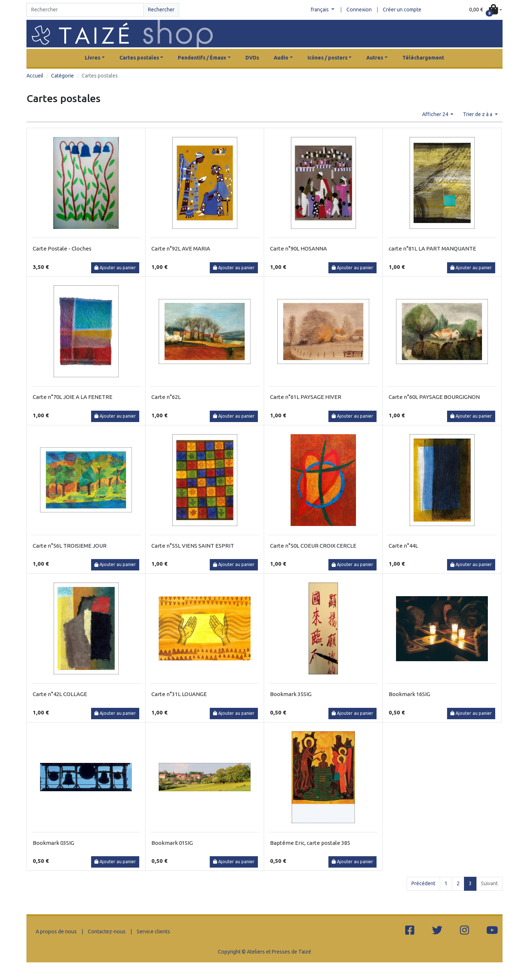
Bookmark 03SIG (53, 843)
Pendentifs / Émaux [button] (202, 58)
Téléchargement (423, 58)
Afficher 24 (436, 114)
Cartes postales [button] (139, 58)
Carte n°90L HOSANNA (298, 248)
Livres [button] (93, 58)
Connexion (359, 10)
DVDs (252, 58)
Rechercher (161, 10)
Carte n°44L (403, 546)
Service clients (153, 932)
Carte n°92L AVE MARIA (181, 248)
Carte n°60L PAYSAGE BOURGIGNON (434, 397)
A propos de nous (56, 932)
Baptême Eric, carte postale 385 (310, 843)
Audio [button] (281, 58)
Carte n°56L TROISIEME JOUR (70, 546)
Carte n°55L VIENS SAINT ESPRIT (193, 546)
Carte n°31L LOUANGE (179, 694)
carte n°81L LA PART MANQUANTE (432, 248)
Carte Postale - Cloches (62, 248)
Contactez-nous (107, 932)
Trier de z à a (478, 114)
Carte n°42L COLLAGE (60, 694)
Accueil (35, 76)
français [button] (320, 10)
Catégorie (62, 76)
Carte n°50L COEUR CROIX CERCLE (313, 546)
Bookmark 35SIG (291, 694)
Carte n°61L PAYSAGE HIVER (306, 397)
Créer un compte (402, 10)
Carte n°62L (166, 397)
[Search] (85, 10)
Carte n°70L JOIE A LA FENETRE (73, 397)
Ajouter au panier (115, 268)
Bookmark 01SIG (172, 843)
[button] (486, 10)
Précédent (423, 883)
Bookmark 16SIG (409, 694)
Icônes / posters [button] (328, 58)
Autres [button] (375, 58)
